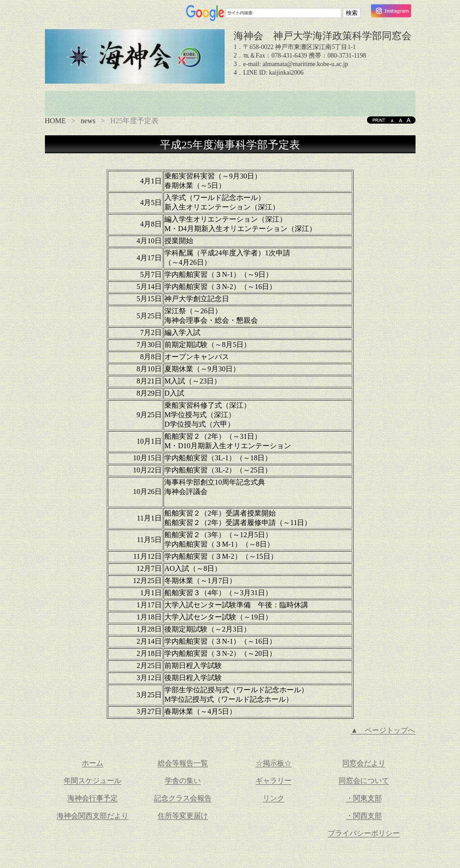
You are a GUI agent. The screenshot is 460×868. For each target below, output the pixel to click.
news (88, 121)
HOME (55, 121)
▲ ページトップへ (383, 730)
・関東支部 (364, 798)
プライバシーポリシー (364, 833)
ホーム (93, 763)
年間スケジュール (93, 781)
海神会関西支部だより (93, 816)
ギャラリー (274, 781)
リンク (274, 798)
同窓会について (364, 781)
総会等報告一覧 (183, 763)
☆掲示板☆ (274, 763)
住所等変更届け (183, 816)
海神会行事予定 (93, 798)
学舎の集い (183, 781)
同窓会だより (364, 763)
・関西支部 (364, 816)
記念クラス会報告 (183, 798)
